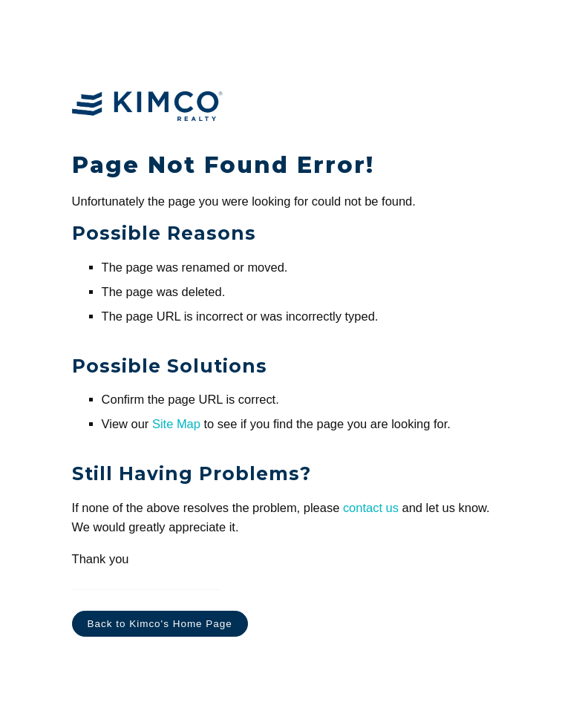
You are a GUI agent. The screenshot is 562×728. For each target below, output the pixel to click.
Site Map (176, 424)
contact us (371, 508)
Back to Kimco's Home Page (160, 624)
